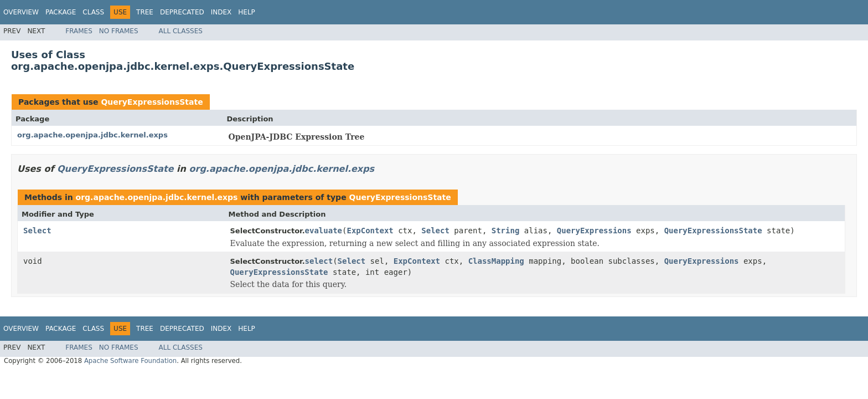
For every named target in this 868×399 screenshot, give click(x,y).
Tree (145, 12)
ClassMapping (496, 261)
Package (61, 12)
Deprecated (182, 12)
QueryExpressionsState (152, 102)
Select (37, 231)
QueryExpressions (594, 231)
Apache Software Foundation (130, 361)
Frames (79, 31)
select (319, 261)
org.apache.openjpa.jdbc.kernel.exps (92, 135)
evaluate (324, 231)
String (506, 231)
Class (93, 12)
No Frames (119, 31)
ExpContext (370, 231)
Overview (21, 12)
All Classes (181, 31)
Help (247, 12)
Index (221, 12)
